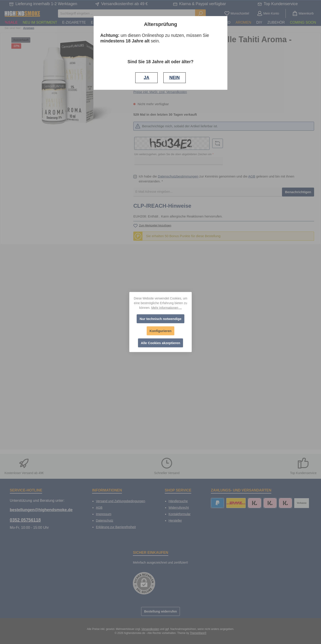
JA (147, 77)
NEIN (174, 77)
